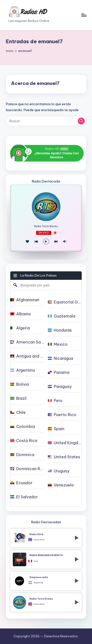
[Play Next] (56, 241)
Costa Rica (39, 540)
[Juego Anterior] (36, 241)
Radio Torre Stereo (46, 226)
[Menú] (84, 15)
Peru (36, 561)
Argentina (38, 583)
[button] (81, 121)
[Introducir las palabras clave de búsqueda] (46, 121)
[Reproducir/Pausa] (46, 241)
